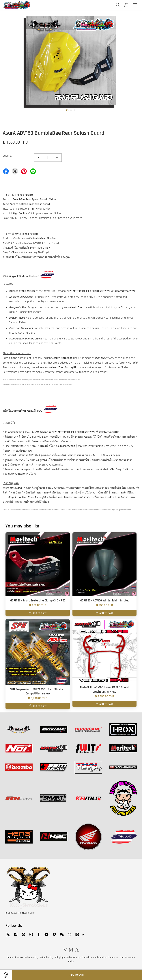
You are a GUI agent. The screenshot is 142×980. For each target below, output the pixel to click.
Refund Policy (46, 958)
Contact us (113, 958)
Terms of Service (15, 958)
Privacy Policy (32, 958)
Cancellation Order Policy (94, 958)
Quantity (8, 156)
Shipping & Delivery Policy (67, 958)
